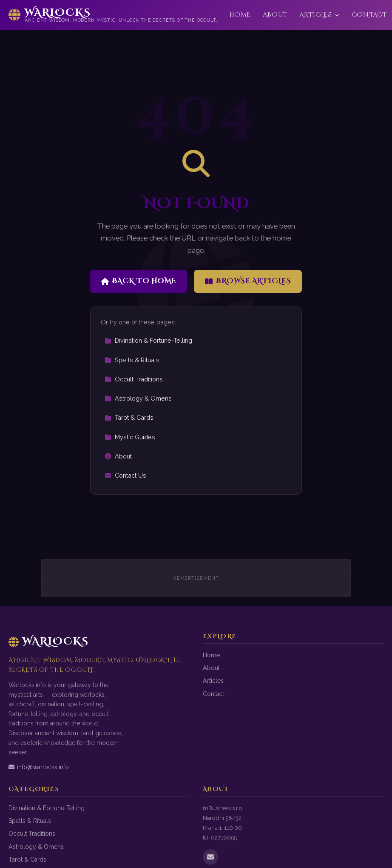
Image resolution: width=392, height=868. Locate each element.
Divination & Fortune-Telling (148, 340)
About (275, 15)
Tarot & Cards (129, 417)
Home (240, 15)
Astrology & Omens (138, 398)
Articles (319, 15)
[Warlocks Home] (113, 15)
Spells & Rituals (132, 360)
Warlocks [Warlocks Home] (48, 642)
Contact (369, 15)
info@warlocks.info (39, 767)
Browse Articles (248, 281)
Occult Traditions (134, 379)
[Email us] (210, 857)
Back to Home (139, 281)
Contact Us (125, 475)
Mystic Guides (130, 437)
